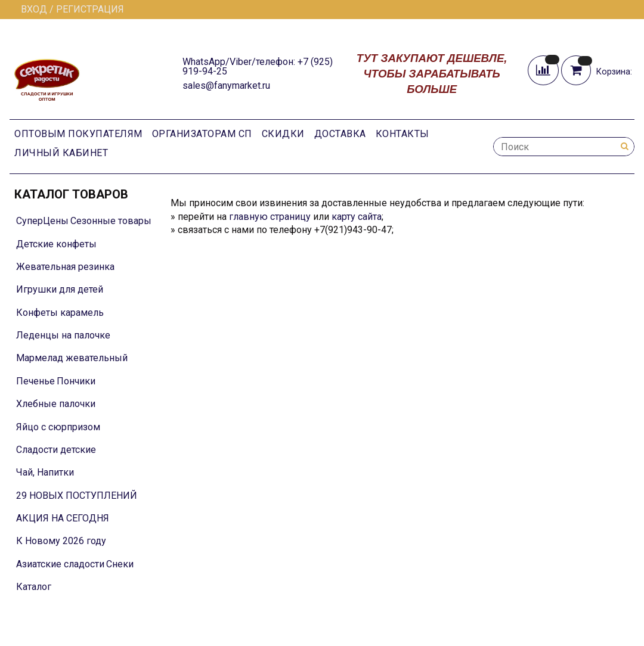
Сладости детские (56, 450)
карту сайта (357, 217)
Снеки (120, 564)
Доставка (340, 134)
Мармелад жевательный (72, 358)
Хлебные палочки (56, 404)
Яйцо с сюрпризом (58, 427)
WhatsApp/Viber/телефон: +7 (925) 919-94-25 (258, 66)
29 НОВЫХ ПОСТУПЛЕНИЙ (77, 496)
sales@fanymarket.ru (226, 86)
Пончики (76, 381)
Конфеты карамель (60, 313)
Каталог (34, 587)
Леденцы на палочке (63, 335)
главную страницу (270, 217)
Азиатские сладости (60, 564)
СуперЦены (42, 221)
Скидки (283, 134)
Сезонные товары (111, 221)
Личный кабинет (61, 153)
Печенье (35, 381)
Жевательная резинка (65, 267)
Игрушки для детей (60, 289)
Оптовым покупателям (78, 134)
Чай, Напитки (45, 472)
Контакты (402, 134)
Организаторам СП (202, 134)
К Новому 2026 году (61, 541)
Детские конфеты (56, 244)
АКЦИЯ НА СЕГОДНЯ (63, 518)
